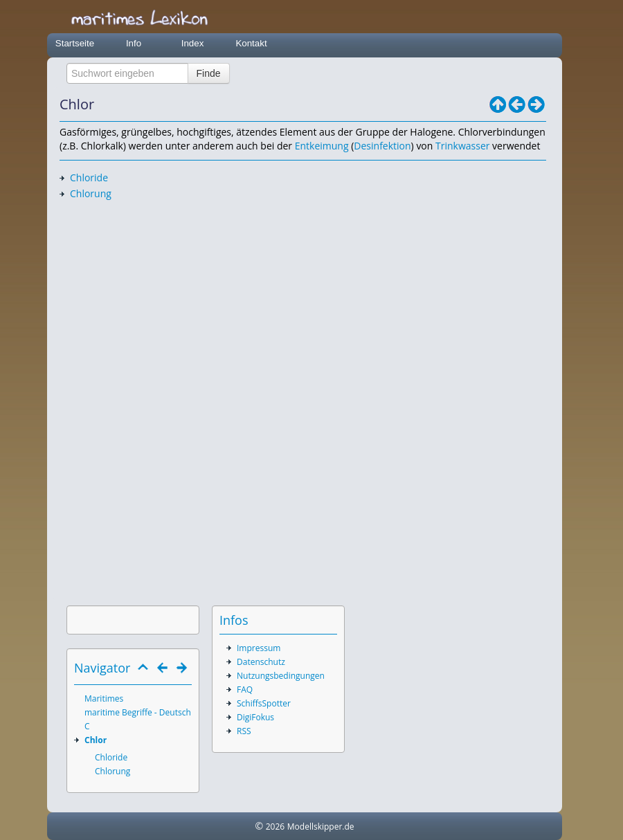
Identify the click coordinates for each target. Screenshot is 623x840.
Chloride (89, 177)
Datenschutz (261, 662)
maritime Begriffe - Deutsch (138, 712)
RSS (244, 731)
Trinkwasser (462, 146)
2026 (275, 827)
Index (193, 43)
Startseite (75, 43)
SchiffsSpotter (264, 703)
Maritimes (104, 699)
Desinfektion (382, 146)
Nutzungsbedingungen (281, 676)
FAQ (245, 690)
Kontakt (251, 43)
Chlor (96, 740)
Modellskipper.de (321, 827)
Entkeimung (322, 146)
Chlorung (91, 193)
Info (134, 43)
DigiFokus (255, 717)
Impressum (259, 648)
